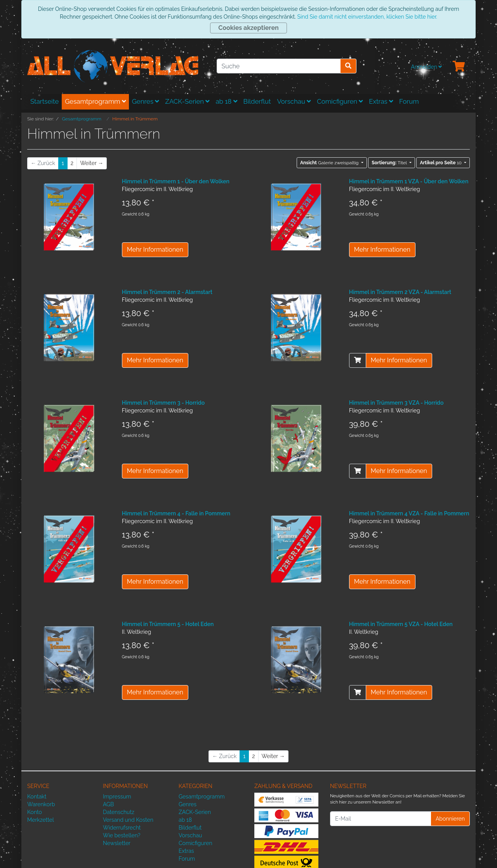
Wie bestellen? (122, 835)
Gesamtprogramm (95, 101)
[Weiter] (92, 163)
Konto (35, 812)
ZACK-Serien (187, 101)
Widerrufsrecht (122, 828)
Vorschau (294, 101)
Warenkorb (41, 804)
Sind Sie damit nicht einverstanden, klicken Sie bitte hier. (367, 17)
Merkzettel (41, 820)
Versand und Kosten (128, 820)
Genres (146, 101)
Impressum (117, 797)
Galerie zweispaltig (330, 163)
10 (441, 163)
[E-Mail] (381, 819)
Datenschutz (119, 812)
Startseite (44, 101)
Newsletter (117, 843)
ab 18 (226, 101)
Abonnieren (450, 819)
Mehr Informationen (155, 250)
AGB (108, 804)
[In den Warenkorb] (358, 360)
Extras (381, 101)
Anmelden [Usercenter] (426, 67)
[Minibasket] (459, 67)
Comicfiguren (340, 101)
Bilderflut (257, 101)
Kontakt (37, 797)
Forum (409, 101)
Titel (390, 163)
